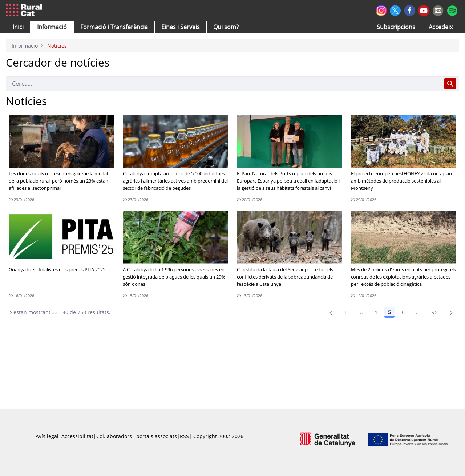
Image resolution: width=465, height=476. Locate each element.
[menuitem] (114, 27)
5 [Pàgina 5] (389, 312)
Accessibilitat (77, 436)
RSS (184, 436)
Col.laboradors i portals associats (137, 436)
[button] (18, 27)
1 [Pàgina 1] (346, 312)
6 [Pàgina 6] (403, 312)
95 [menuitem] (435, 312)
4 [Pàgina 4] (376, 312)
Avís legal (47, 436)
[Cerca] (224, 84)
